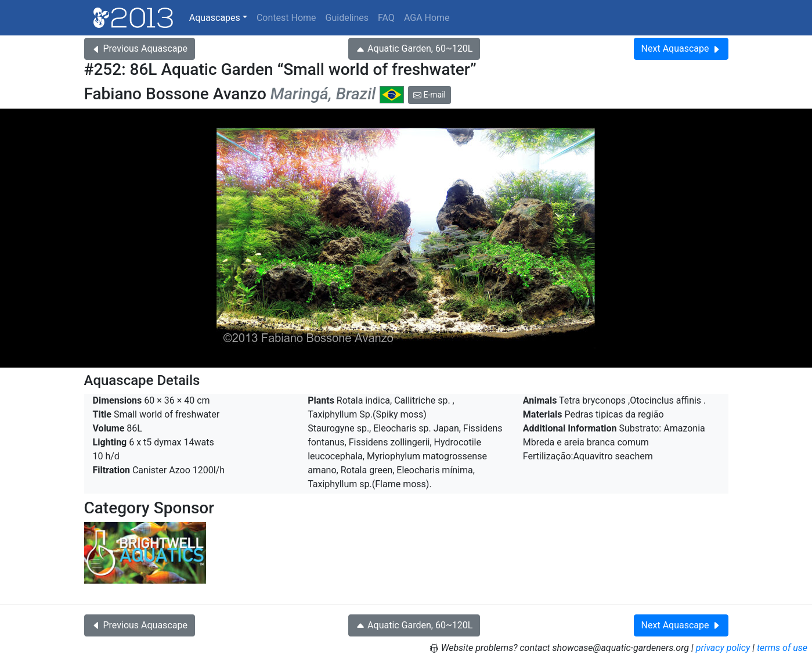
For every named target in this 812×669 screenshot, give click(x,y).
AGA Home (427, 18)
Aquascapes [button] (215, 18)
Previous (140, 48)
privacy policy (723, 648)
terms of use (782, 648)
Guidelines (347, 18)
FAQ (386, 18)
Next (681, 48)
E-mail (430, 95)
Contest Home (286, 18)
